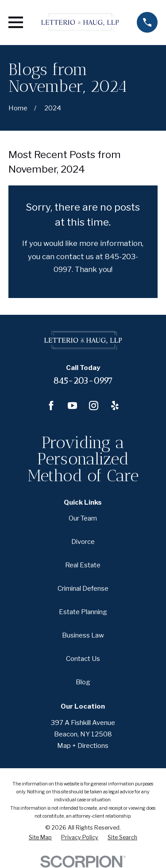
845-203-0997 (83, 381)
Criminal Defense (83, 589)
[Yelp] (115, 406)
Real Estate (83, 565)
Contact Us (83, 659)
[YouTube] (72, 406)
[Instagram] (94, 406)
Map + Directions (83, 746)
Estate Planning (83, 612)
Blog (83, 682)
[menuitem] (40, 838)
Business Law (83, 635)
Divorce (83, 542)
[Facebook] (51, 406)
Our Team (83, 518)
